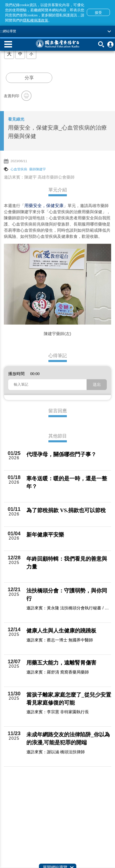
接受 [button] (98, 13)
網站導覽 (9, 31)
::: (1, 31)
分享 (29, 78)
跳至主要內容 (0, 0)
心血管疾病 (19, 169)
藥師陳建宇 (38, 169)
